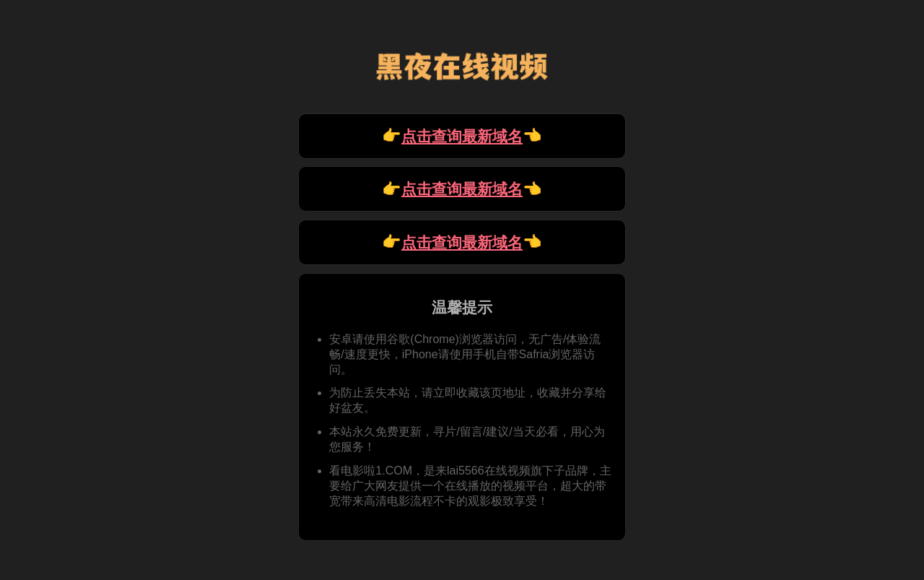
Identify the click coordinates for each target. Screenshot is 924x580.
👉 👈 (462, 136)
